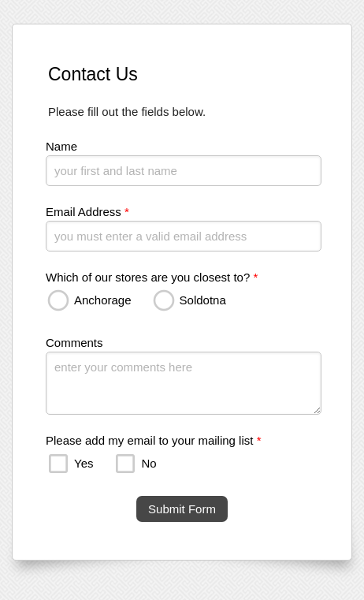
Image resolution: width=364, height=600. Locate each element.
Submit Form (182, 509)
